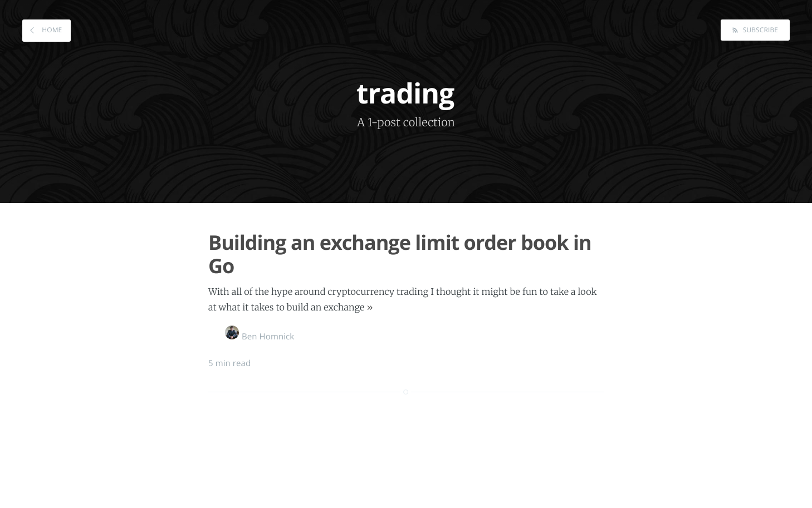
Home (51, 30)
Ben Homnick (260, 337)
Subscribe (759, 30)
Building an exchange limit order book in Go (400, 254)
